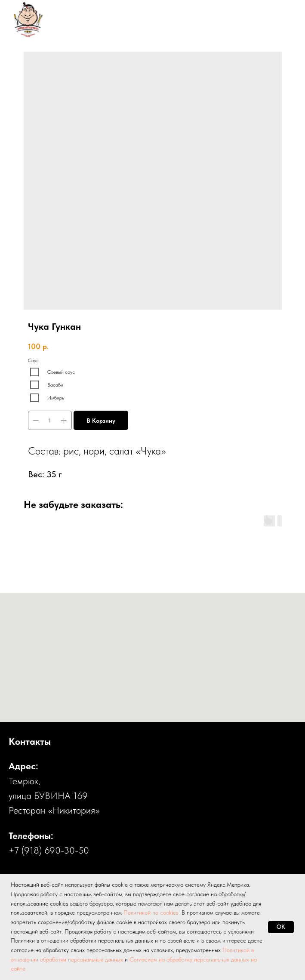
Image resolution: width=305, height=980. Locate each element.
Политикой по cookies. (152, 912)
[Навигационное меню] (282, 19)
